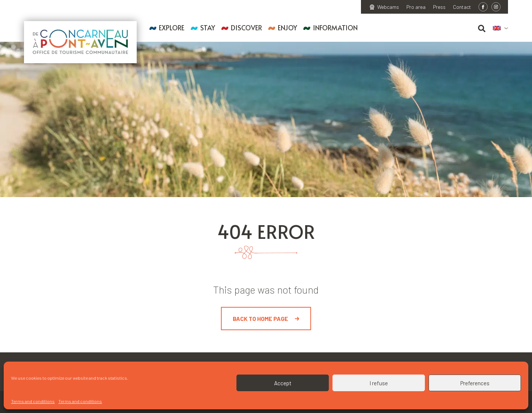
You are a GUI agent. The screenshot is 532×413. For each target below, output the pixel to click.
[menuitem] (500, 28)
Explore (172, 28)
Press (439, 7)
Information (335, 28)
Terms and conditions (33, 401)
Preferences (475, 383)
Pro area (416, 7)
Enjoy (287, 28)
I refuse (379, 383)
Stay (208, 28)
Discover (246, 28)
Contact (462, 7)
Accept (283, 383)
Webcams (388, 7)
